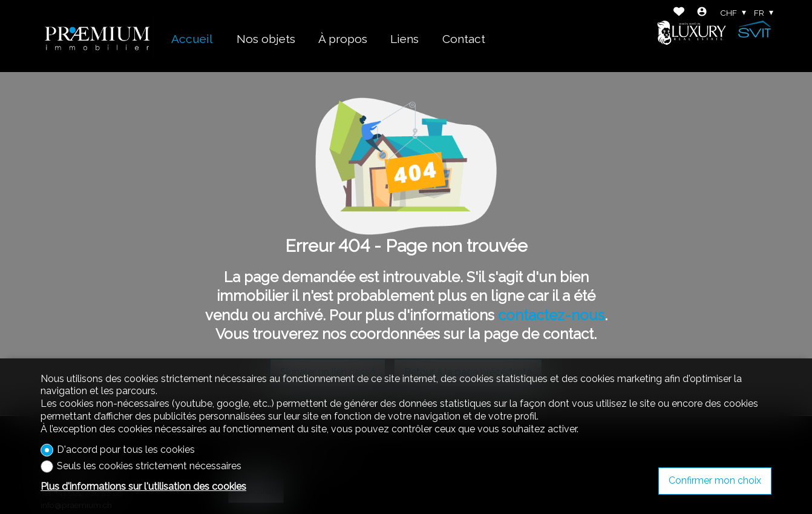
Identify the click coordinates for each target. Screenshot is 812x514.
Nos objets (266, 39)
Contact (464, 39)
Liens (404, 39)
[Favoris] (679, 13)
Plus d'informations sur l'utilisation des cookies (143, 486)
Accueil (192, 39)
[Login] (702, 13)
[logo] (97, 36)
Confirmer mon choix (715, 480)
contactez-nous (551, 315)
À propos (343, 39)
